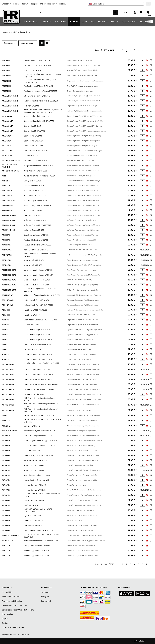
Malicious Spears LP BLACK (35, 220)
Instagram (45, 596)
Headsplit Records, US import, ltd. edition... (82, 160)
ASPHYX (5, 320)
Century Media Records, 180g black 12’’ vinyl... (83, 210)
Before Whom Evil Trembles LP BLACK (39, 176)
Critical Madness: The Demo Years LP (39, 446)
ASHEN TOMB (8, 300)
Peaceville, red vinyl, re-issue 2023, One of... (82, 500)
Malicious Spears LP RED (34, 230)
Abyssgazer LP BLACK (32, 181)
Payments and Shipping (12, 601)
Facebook (45, 592)
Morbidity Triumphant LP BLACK (37, 475)
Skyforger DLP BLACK (32, 70)
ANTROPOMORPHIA (10, 171)
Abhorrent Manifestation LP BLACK (38, 270)
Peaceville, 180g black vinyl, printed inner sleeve (84, 394)
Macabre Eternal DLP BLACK (35, 460)
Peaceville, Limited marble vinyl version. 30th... (83, 374)
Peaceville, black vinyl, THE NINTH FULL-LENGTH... (85, 441)
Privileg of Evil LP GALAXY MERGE (37, 60)
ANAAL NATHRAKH (10, 96)
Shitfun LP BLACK (31, 505)
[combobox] (116, 4)
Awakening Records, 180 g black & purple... (82, 146)
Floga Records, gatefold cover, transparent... (83, 325)
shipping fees (24, 634)
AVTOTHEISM (8, 541)
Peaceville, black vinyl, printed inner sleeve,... (83, 450)
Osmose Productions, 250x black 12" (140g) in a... (84, 116)
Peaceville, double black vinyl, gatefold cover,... (83, 455)
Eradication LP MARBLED (34, 215)
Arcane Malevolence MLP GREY (36, 285)
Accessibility (7, 592)
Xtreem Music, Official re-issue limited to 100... (83, 171)
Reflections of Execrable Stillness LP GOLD (41, 541)
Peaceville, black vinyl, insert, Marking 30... (82, 480)
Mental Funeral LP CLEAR (34, 470)
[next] (151, 50)
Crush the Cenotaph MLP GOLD (37, 335)
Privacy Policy (8, 614)
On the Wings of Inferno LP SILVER (38, 359)
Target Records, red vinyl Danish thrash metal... (84, 265)
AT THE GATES (8, 364)
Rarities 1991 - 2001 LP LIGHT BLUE (38, 65)
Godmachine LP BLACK (33, 136)
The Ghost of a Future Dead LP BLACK (39, 379)
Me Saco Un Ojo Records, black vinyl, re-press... (84, 415)
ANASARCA (7, 136)
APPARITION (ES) (9, 200)
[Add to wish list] (151, 60)
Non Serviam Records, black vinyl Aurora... (82, 431)
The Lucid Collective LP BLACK (36, 240)
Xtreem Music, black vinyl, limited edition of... (83, 186)
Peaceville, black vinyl (74, 520)
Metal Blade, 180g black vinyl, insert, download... (84, 111)
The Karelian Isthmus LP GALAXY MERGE (40, 91)
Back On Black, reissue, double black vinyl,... (82, 86)
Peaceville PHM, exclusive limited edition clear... (84, 370)
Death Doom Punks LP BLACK (36, 250)
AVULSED (6, 546)
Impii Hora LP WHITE (32, 315)
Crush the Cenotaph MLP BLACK (37, 330)
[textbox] (116, 4)
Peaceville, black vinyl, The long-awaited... (82, 475)
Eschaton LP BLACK (31, 106)
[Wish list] (141, 12)
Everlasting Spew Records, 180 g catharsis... (82, 305)
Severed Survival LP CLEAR (35, 490)
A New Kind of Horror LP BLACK (37, 96)
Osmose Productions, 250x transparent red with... (85, 121)
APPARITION (7, 191)
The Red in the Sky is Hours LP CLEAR (39, 389)
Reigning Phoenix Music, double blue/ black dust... (85, 81)
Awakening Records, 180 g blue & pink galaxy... (84, 141)
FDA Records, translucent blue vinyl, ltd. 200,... (83, 200)
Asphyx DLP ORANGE (32, 325)
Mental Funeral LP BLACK (34, 465)
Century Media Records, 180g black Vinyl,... (82, 379)
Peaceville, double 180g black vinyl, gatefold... (83, 460)
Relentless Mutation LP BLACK (36, 235)
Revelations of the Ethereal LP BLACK (39, 415)
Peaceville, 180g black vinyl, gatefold (80, 465)
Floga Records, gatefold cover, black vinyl (81, 106)
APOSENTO (7, 186)
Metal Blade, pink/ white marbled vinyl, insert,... (84, 101)
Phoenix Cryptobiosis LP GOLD (36, 556)
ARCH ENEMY (8, 205)
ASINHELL (6, 310)
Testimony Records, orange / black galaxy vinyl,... (84, 255)
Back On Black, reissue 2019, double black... (82, 70)
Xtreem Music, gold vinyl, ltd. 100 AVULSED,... (83, 555)
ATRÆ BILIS (7, 426)
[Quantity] (142, 60)
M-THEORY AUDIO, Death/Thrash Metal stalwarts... (85, 536)
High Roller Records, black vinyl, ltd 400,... (81, 220)
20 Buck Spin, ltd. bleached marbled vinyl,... (82, 290)
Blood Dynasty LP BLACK (34, 210)
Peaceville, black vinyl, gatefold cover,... (81, 530)
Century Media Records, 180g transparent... (82, 384)
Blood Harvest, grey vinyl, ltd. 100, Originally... (83, 285)
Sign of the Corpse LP (32, 516)
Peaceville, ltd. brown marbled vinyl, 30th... (82, 510)
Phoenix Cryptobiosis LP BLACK (36, 551)
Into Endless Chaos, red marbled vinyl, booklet (84, 215)
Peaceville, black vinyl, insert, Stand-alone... (82, 515)
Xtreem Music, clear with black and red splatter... (84, 195)
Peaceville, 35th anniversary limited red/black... (84, 495)
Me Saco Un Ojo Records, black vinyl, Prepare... (84, 295)
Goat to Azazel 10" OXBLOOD (36, 151)
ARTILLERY (6, 260)
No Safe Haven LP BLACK (34, 186)
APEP (4, 176)
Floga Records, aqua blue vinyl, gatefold (81, 344)
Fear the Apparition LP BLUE (35, 200)
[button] (135, 12)
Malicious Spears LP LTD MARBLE (37, 225)
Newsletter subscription (12, 596)
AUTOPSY (6, 436)
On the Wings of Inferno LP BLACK (38, 354)
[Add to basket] (147, 60)
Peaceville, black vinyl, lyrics (76, 485)
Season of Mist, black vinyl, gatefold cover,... (82, 235)
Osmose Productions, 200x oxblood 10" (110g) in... (85, 151)
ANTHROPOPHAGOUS (11, 160)
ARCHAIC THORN (9, 215)
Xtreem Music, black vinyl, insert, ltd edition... (83, 550)
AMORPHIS (7, 60)
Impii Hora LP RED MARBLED (35, 310)
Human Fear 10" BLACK (33, 191)
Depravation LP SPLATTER (34, 131)
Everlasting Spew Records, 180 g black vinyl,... (83, 300)
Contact (5, 623)
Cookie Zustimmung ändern (14, 627)
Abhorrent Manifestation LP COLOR (38, 275)
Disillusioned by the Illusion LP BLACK (39, 431)
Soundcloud (46, 601)
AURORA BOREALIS (10, 431)
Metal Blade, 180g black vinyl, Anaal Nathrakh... (84, 96)
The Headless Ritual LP (33, 521)
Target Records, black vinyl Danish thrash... (82, 260)
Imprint (5, 619)
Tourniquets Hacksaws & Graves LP (38, 530)
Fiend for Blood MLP (32, 451)
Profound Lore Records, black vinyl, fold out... (83, 166)
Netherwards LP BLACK (33, 156)
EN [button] (126, 12)
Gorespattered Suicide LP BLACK (37, 546)
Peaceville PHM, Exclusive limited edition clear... (84, 436)
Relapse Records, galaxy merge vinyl (80, 60)
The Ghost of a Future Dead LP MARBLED (41, 384)
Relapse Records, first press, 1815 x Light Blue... (84, 65)
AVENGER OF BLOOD (11, 536)
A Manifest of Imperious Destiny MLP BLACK (42, 295)
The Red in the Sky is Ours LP (36, 394)
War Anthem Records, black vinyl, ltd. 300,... (82, 176)
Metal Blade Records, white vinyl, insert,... (82, 315)
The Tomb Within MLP (33, 525)
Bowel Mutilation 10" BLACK (35, 171)
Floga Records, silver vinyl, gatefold (79, 359)
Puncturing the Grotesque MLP (36, 480)
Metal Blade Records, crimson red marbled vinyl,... (85, 310)
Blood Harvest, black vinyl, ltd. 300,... (80, 280)
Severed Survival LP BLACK (35, 485)
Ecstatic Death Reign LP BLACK (36, 300)
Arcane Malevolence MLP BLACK (37, 280)
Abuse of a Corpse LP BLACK (35, 160)
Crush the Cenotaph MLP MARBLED (38, 340)
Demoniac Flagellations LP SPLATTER (39, 121)
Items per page (27, 43)
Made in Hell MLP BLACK (34, 260)
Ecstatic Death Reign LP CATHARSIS (38, 305)
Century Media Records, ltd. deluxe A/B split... (83, 205)
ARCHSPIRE (7, 235)
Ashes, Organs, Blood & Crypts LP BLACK (40, 441)
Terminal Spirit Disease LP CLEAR (37, 370)
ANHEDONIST (8, 156)
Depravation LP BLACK (33, 126)
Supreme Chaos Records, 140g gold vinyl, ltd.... (83, 335)
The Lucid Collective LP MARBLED (37, 245)
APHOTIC (6, 181)
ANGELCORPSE (8, 151)
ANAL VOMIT (7, 116)
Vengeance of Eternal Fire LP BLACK (38, 166)
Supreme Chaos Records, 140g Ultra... (80, 339)
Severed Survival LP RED (34, 500)
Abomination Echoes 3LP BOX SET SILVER (41, 320)
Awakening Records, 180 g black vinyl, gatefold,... (84, 136)
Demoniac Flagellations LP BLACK (37, 116)
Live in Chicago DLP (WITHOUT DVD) (38, 455)
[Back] (118, 50)
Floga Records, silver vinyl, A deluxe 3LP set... (83, 320)
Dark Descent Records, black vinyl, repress (82, 270)
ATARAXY (6, 415)
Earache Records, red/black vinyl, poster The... (83, 364)
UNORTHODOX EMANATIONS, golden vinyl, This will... (86, 541)
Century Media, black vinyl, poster (79, 349)
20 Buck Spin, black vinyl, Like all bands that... (83, 426)
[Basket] (149, 12)
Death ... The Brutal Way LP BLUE (37, 344)
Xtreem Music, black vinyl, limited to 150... (82, 546)
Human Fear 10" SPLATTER (35, 195)
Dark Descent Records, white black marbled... (83, 275)
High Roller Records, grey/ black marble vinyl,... (83, 225)
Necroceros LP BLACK (32, 349)
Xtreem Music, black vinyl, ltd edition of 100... (83, 191)
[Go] (75, 12)
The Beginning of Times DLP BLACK (38, 86)
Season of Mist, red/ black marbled (79, 245)
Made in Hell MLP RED (33, 265)
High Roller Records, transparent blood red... (83, 230)
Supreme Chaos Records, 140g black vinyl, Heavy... (85, 330)
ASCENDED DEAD (9, 270)
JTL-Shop (142, 641)
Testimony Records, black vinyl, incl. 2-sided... (83, 250)
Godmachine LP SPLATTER (34, 146)
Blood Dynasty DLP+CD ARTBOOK (37, 205)
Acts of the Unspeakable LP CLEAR (38, 436)
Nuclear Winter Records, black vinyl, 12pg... (82, 155)
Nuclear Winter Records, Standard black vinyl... (84, 181)
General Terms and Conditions (15, 605)
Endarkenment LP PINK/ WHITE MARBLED (41, 101)
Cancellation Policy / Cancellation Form (18, 610)
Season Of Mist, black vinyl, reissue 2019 (81, 240)
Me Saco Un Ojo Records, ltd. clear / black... (82, 421)
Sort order (8, 43)
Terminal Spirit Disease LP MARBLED (39, 375)
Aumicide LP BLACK (32, 426)
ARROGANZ (7, 250)
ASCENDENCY (8, 295)
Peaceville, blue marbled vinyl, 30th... (80, 410)
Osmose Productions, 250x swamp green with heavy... (86, 131)
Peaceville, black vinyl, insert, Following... (81, 445)
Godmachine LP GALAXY (33, 141)
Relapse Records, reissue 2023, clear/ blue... (82, 75)
